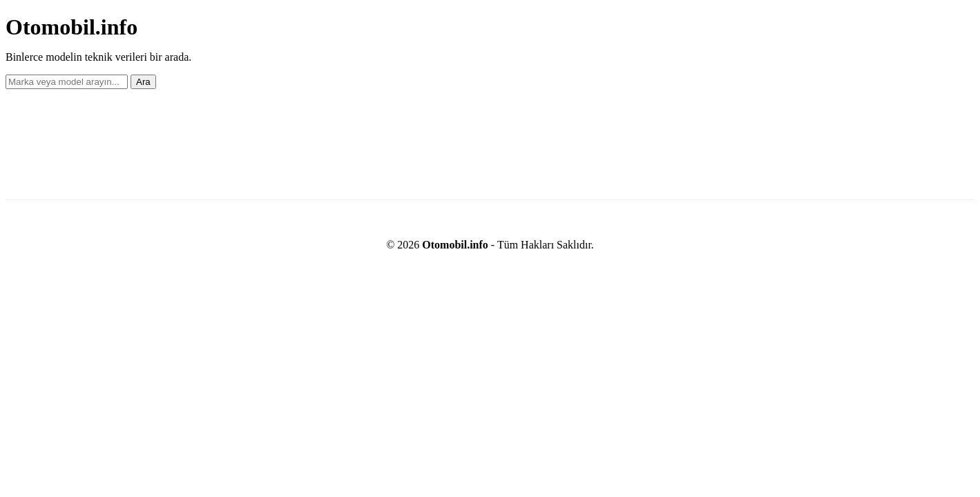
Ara (143, 82)
